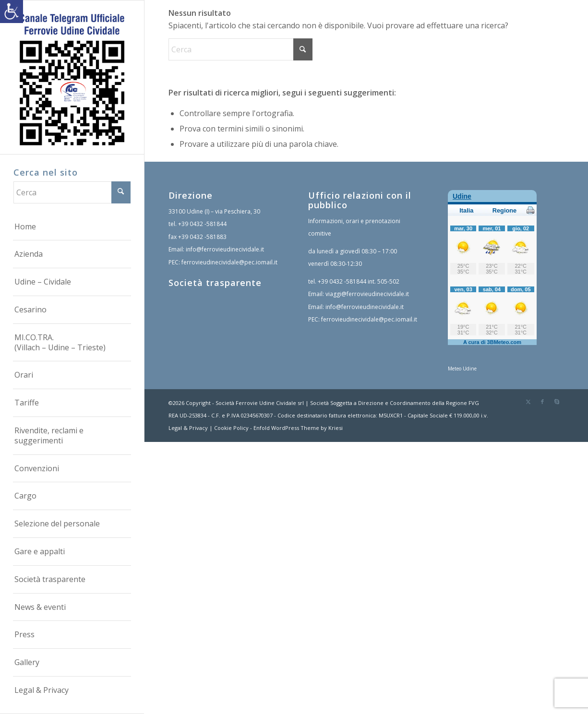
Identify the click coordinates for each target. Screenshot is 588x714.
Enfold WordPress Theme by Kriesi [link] (298, 428)
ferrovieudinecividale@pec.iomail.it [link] (229, 262)
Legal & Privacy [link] (188, 428)
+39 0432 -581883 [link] (202, 237)
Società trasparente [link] (215, 283)
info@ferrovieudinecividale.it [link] (225, 249)
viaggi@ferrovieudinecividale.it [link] (367, 294)
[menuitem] (72, 227)
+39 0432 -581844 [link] (202, 224)
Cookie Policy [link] (231, 428)
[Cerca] (72, 192)
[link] (12, 12)
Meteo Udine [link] (462, 369)
